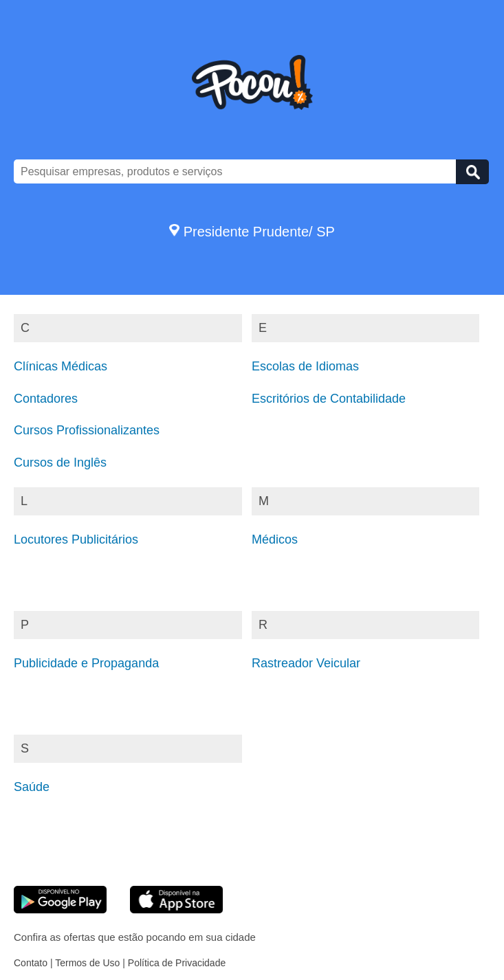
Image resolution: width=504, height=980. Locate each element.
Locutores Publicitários (76, 539)
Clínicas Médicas (61, 366)
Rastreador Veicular (306, 663)
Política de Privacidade (177, 963)
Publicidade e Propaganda (86, 663)
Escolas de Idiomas (305, 366)
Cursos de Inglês (60, 463)
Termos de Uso (87, 963)
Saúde (32, 787)
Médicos (275, 539)
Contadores (46, 399)
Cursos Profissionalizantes (87, 430)
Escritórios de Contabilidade (329, 399)
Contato (31, 963)
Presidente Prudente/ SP (252, 232)
